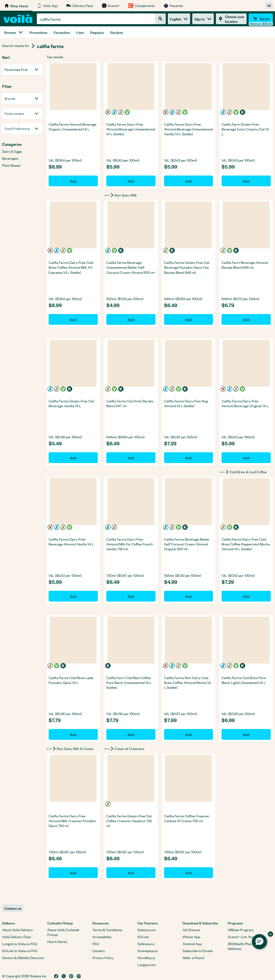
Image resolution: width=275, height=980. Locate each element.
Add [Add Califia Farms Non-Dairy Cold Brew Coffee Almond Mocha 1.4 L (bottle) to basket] (188, 734)
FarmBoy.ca (146, 958)
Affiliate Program (241, 930)
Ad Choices (191, 930)
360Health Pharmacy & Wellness (246, 946)
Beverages (10, 158)
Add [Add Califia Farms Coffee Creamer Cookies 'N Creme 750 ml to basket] (188, 872)
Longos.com (147, 965)
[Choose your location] (231, 19)
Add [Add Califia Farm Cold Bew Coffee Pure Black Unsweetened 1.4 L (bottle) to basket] (131, 734)
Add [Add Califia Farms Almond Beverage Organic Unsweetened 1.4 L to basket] (73, 181)
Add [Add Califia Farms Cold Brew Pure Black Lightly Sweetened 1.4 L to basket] (246, 734)
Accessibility (102, 937)
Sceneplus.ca (148, 951)
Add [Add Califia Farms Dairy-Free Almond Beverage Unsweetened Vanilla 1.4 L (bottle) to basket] (188, 181)
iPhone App (191, 937)
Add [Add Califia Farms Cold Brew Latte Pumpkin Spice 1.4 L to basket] (73, 734)
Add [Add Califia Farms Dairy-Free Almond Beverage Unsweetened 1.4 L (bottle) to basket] (131, 181)
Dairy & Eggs (12, 151)
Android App (192, 944)
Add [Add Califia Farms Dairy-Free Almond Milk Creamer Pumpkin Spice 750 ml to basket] (73, 872)
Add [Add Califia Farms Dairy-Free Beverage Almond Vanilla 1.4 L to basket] (73, 596)
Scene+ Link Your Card (245, 937)
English (179, 19)
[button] (259, 942)
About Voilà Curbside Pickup (63, 932)
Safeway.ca (146, 944)
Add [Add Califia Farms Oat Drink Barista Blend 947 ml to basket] (131, 458)
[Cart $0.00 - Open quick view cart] (261, 19)
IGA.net (143, 937)
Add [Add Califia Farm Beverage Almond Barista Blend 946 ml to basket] (246, 319)
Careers (99, 951)
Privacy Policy (103, 958)
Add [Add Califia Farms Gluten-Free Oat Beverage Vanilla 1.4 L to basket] (73, 458)
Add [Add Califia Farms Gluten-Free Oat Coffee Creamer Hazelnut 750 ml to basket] (131, 872)
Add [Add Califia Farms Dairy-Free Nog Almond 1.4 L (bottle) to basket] (188, 458)
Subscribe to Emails (198, 951)
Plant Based (11, 165)
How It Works (57, 941)
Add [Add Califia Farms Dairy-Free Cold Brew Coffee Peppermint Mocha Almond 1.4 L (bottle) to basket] (246, 596)
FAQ (96, 944)
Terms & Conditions (107, 930)
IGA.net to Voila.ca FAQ (20, 951)
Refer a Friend (193, 958)
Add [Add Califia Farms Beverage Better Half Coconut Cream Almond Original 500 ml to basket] (188, 596)
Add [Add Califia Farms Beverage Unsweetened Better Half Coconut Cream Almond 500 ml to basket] (131, 319)
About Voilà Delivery (17, 930)
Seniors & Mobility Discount (23, 958)
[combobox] (96, 19)
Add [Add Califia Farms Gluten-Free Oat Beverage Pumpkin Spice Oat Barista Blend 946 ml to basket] (188, 319)
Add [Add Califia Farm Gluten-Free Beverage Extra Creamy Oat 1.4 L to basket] (246, 181)
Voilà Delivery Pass (17, 937)
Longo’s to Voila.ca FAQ (20, 944)
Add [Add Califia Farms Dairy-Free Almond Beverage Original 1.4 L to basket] (246, 458)
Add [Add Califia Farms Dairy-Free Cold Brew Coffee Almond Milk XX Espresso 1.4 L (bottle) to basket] (73, 319)
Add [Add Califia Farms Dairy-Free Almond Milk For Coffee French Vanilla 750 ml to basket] (131, 596)
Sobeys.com (147, 930)
